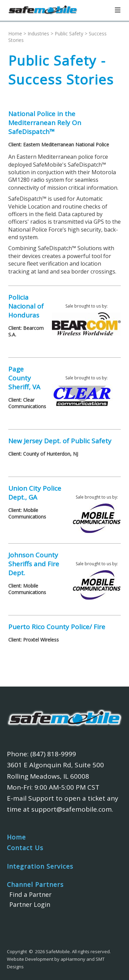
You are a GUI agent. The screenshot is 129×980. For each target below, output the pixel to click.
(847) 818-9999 (53, 754)
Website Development (30, 959)
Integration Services (40, 866)
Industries (38, 34)
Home (15, 34)
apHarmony (73, 959)
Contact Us (25, 848)
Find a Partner (30, 894)
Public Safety (69, 34)
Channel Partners (35, 884)
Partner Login (30, 904)
